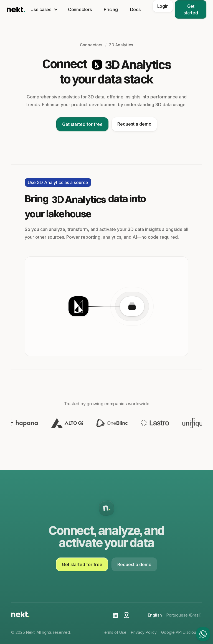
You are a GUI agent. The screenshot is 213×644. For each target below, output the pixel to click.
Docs (135, 9)
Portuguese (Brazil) (184, 615)
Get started (191, 9)
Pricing (111, 9)
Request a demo (134, 124)
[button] (43, 9)
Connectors (80, 9)
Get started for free (82, 124)
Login (163, 6)
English (155, 615)
